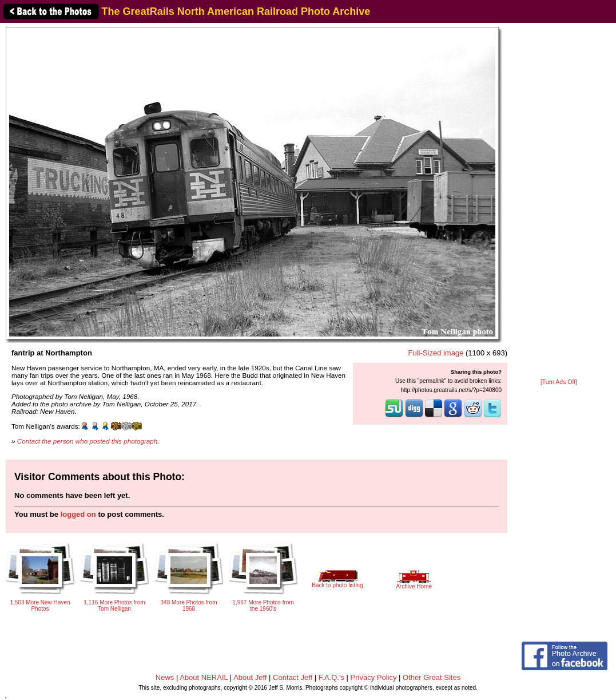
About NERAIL (204, 677)
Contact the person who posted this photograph (88, 441)
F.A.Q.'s (331, 677)
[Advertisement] (559, 201)
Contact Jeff (293, 677)
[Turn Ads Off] (559, 382)
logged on (78, 514)
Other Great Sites (432, 677)
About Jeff (250, 677)
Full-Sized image (436, 353)
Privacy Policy (374, 677)
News (165, 677)
